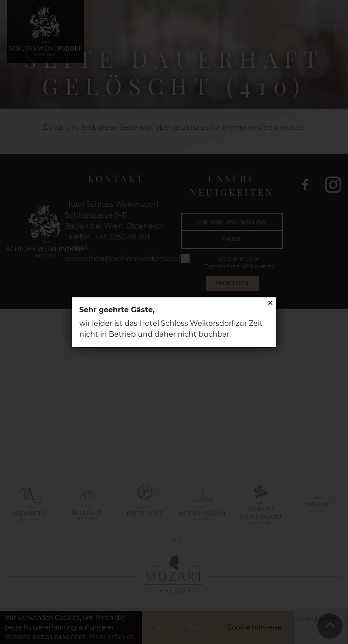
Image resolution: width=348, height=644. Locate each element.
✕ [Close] (270, 303)
